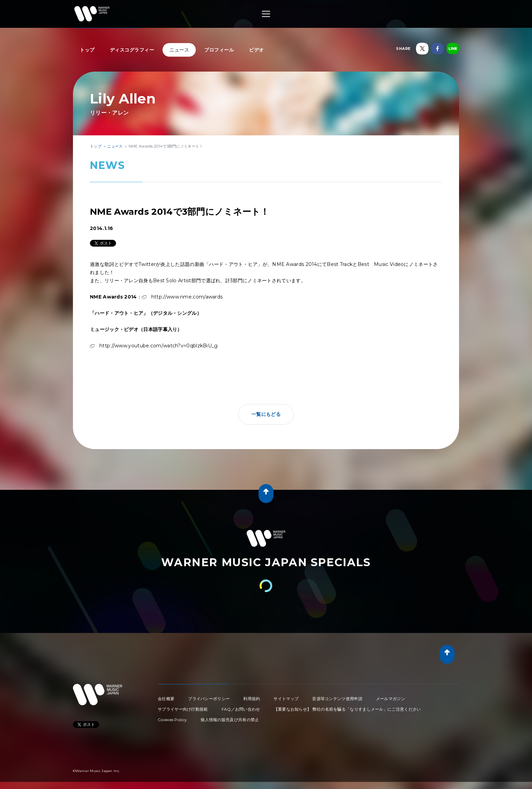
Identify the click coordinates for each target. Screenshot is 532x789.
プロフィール (219, 50)
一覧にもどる (266, 414)
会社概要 (166, 699)
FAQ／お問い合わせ (241, 709)
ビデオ (256, 50)
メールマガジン (391, 699)
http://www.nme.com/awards (187, 297)
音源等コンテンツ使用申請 (337, 699)
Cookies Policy (172, 720)
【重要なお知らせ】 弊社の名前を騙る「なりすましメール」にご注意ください (347, 709)
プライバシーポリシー (209, 699)
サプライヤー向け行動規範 (183, 709)
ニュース (179, 50)
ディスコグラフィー (132, 50)
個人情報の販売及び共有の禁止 (230, 720)
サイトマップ (286, 699)
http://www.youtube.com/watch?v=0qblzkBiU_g (159, 346)
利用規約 (252, 699)
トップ (87, 50)
